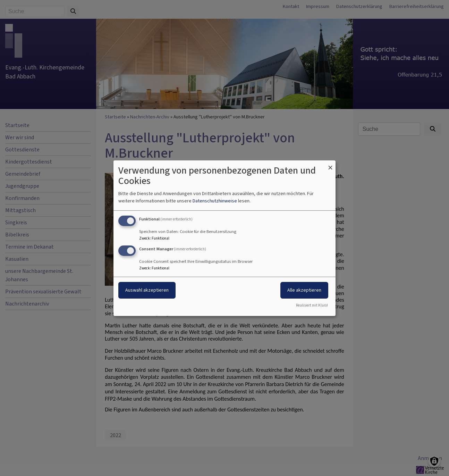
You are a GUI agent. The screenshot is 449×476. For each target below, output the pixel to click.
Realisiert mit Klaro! (312, 305)
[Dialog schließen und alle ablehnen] (330, 164)
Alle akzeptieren (304, 290)
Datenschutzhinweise (215, 201)
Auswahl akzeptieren (147, 290)
